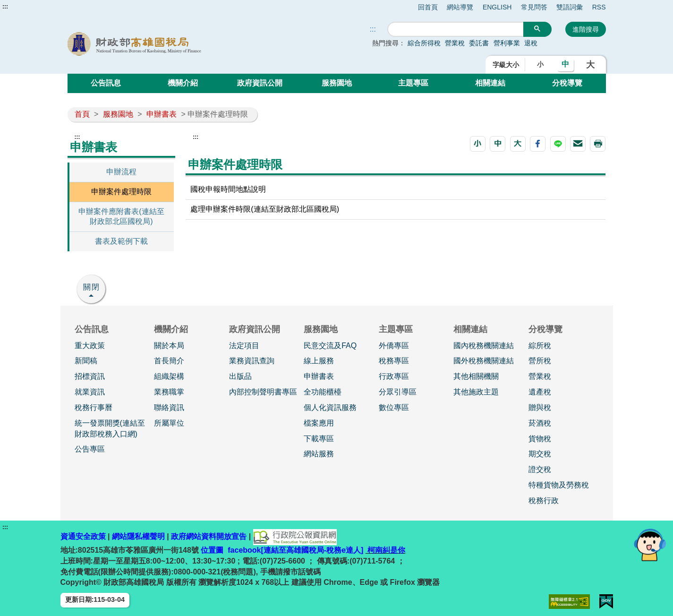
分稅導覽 (567, 83)
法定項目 (244, 346)
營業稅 (455, 43)
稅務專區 (394, 361)
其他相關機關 (476, 376)
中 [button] (565, 64)
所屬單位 (169, 423)
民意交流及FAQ (330, 346)
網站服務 (319, 454)
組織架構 (169, 376)
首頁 (82, 114)
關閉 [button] (92, 287)
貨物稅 (540, 439)
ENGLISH (497, 7)
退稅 (531, 43)
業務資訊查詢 (252, 361)
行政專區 (394, 376)
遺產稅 (540, 392)
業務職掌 (169, 392)
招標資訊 (90, 376)
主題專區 (413, 83)
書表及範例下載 (121, 241)
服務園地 (337, 83)
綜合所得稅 (424, 43)
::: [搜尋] (373, 29)
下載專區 (319, 439)
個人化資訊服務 (330, 407)
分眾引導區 (398, 392)
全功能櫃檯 (323, 392)
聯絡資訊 (169, 407)
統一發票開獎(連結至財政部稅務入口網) (110, 428)
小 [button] (540, 64)
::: (5, 7)
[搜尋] (456, 30)
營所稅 (540, 361)
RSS (599, 7)
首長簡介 (169, 361)
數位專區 (394, 407)
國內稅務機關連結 (484, 346)
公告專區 (90, 449)
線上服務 (319, 361)
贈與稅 (540, 407)
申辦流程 (121, 172)
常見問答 (534, 7)
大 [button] (590, 65)
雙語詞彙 (570, 7)
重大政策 (90, 346)
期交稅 (540, 454)
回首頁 (428, 7)
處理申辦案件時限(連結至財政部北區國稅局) (265, 209)
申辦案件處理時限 (121, 192)
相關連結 (490, 83)
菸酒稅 (540, 423)
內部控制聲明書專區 (263, 392)
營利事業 (507, 43)
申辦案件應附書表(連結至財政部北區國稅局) (121, 216)
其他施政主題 (476, 392)
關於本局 (169, 346)
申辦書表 (162, 114)
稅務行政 (544, 500)
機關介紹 (183, 83)
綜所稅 (540, 346)
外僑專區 (394, 346)
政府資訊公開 (260, 83)
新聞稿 (86, 361)
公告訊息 (106, 83)
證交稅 (540, 469)
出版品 (240, 376)
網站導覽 (460, 7)
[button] (478, 144)
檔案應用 (319, 423)
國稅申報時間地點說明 (228, 189)
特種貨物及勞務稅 (559, 485)
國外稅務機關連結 (484, 361)
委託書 (479, 43)
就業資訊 (90, 392)
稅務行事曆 (94, 407)
